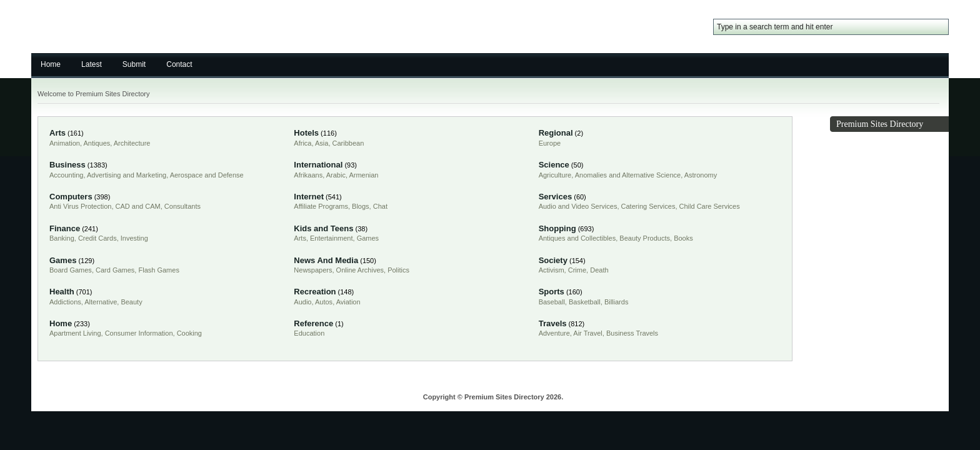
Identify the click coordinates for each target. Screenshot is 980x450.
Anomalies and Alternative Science (628, 175)
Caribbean (348, 143)
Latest (92, 64)
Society (553, 260)
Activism (552, 270)
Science (554, 165)
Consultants (182, 206)
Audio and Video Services (578, 206)
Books (683, 238)
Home (51, 64)
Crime (577, 270)
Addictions (65, 302)
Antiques (97, 143)
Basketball (585, 302)
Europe (550, 143)
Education (309, 333)
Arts (57, 133)
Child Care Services (710, 206)
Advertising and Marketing (127, 175)
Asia (322, 143)
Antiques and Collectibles (577, 238)
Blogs (361, 206)
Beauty (131, 302)
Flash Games (158, 270)
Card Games (115, 270)
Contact (179, 64)
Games (368, 238)
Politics (398, 270)
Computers (71, 197)
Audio (302, 302)
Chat (380, 206)
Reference (313, 323)
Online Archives (360, 270)
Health (62, 292)
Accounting (66, 175)
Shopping (557, 228)
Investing (134, 238)
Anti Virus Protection (80, 206)
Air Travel (587, 333)
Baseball (552, 302)
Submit (134, 64)
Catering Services (648, 206)
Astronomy (701, 175)
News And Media (326, 260)
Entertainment (331, 238)
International (318, 165)
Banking (62, 238)
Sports (552, 292)
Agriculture (555, 175)
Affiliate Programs (321, 206)
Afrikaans (308, 175)
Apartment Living (75, 333)
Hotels (306, 133)
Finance (65, 228)
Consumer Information (139, 333)
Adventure (554, 333)
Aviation (348, 302)
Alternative (101, 302)
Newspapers (313, 270)
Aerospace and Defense (207, 175)
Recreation (315, 292)
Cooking (189, 333)
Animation (65, 143)
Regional (556, 133)
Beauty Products (645, 238)
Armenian (363, 175)
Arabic (336, 175)
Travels (553, 323)
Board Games (71, 270)
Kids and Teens (323, 228)
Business (67, 165)
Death (599, 270)
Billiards (617, 302)
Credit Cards (97, 238)
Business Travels (632, 333)
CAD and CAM (138, 206)
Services (556, 197)
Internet (309, 197)
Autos (324, 302)
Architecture (132, 143)
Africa (302, 143)
